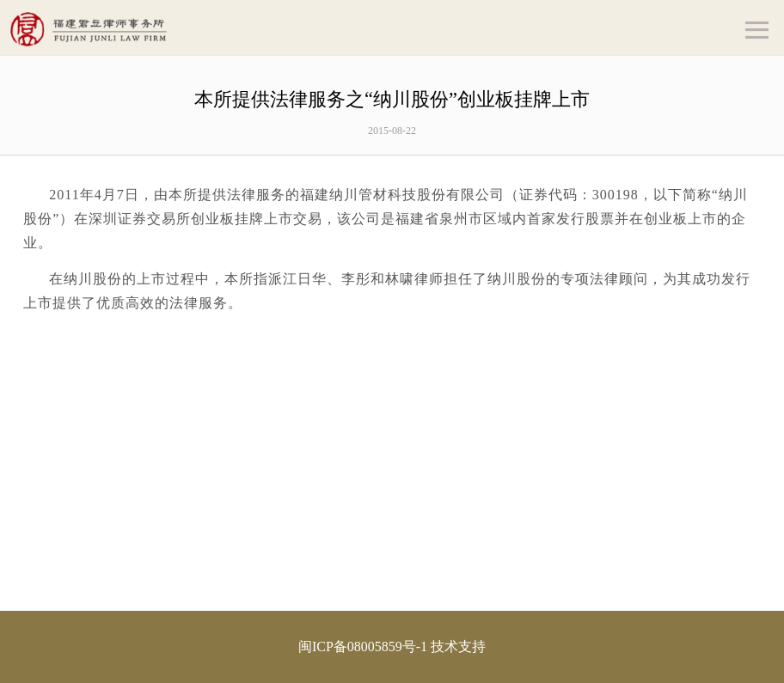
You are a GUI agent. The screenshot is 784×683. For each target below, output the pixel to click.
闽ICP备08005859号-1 (363, 646)
